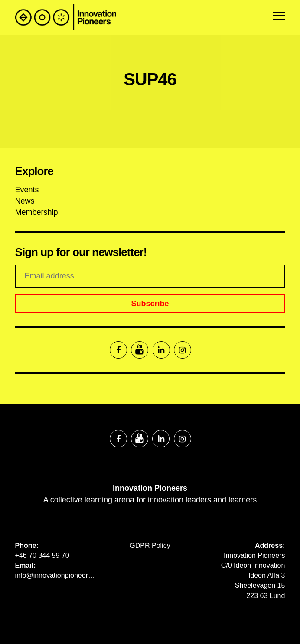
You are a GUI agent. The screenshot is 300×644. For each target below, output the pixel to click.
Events (27, 190)
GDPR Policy (150, 545)
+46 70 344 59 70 (42, 555)
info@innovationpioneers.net (56, 575)
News (25, 201)
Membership (37, 212)
